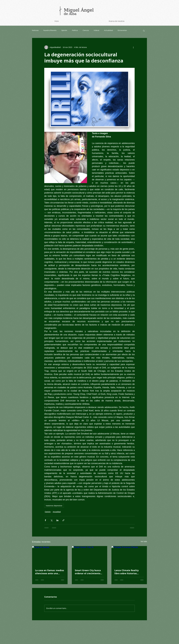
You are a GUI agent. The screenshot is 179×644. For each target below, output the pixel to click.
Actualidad (108, 30)
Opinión (64, 30)
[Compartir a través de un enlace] (63, 520)
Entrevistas (122, 30)
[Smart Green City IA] (90, 556)
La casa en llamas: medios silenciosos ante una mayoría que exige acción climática (50, 572)
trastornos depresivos (54, 506)
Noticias (35, 30)
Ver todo (144, 541)
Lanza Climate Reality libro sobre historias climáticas (127, 572)
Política (75, 30)
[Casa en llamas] (50, 556)
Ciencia (86, 30)
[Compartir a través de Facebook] (45, 520)
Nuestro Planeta (50, 30)
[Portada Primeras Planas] (129, 556)
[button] (144, 31)
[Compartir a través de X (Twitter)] (51, 520)
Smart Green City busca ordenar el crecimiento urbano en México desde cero (88, 572)
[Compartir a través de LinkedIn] (57, 520)
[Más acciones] (133, 47)
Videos (96, 30)
